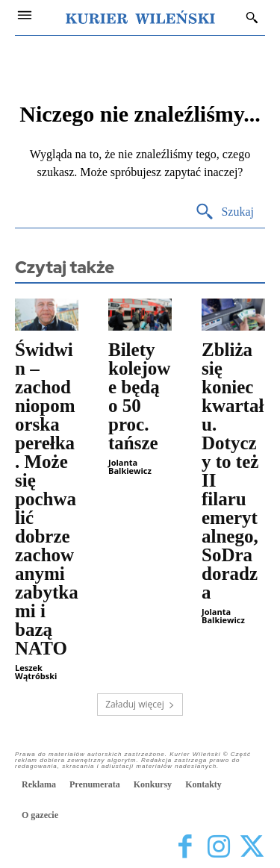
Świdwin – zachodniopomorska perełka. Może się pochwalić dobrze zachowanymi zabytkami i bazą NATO (47, 499)
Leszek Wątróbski (36, 672)
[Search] (224, 212)
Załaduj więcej (140, 704)
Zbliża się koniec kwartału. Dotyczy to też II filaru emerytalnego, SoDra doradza (233, 471)
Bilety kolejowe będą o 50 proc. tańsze (139, 396)
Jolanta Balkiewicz (130, 466)
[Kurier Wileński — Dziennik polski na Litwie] (140, 17)
